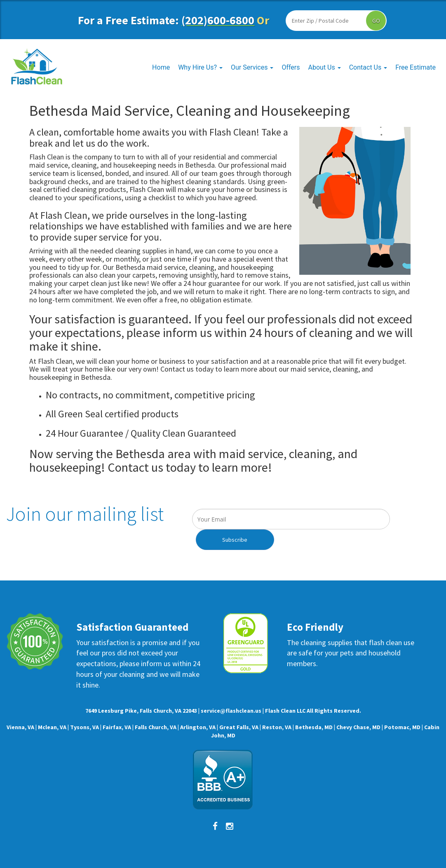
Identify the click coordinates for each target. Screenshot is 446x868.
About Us (325, 67)
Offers (291, 67)
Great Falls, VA (239, 727)
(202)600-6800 (218, 20)
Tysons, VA (85, 727)
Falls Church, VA (156, 727)
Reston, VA (277, 727)
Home (161, 67)
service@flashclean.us (231, 711)
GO (376, 21)
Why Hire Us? (200, 67)
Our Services (252, 67)
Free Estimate (415, 67)
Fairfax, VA (117, 727)
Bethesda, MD (314, 727)
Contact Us (368, 67)
